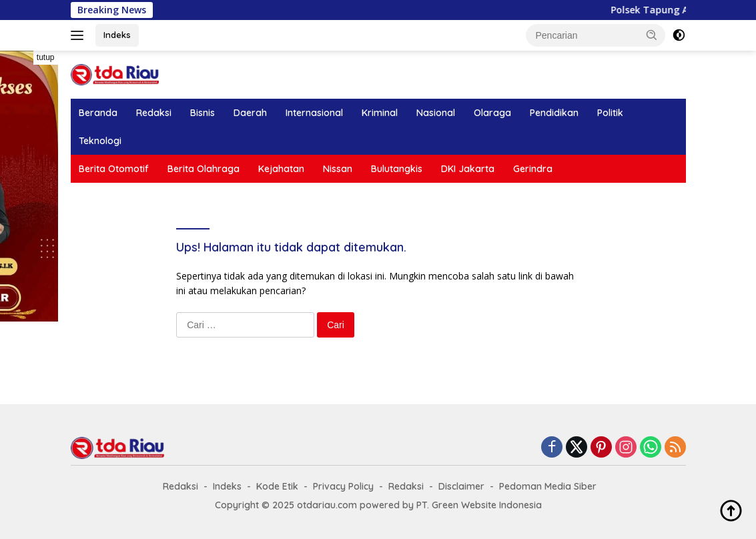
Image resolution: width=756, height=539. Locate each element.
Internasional (314, 113)
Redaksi (154, 113)
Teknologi (100, 141)
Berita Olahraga (204, 169)
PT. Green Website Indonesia (479, 505)
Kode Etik (277, 486)
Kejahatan (281, 169)
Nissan (338, 169)
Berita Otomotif (114, 169)
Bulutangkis (397, 169)
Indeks (117, 35)
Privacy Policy (343, 486)
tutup (46, 57)
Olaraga (492, 113)
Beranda (98, 113)
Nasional (436, 113)
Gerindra (533, 169)
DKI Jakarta (468, 169)
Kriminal (380, 113)
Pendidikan (554, 113)
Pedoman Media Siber (548, 486)
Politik (610, 113)
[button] (652, 35)
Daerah (250, 113)
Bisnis (203, 113)
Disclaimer (461, 486)
